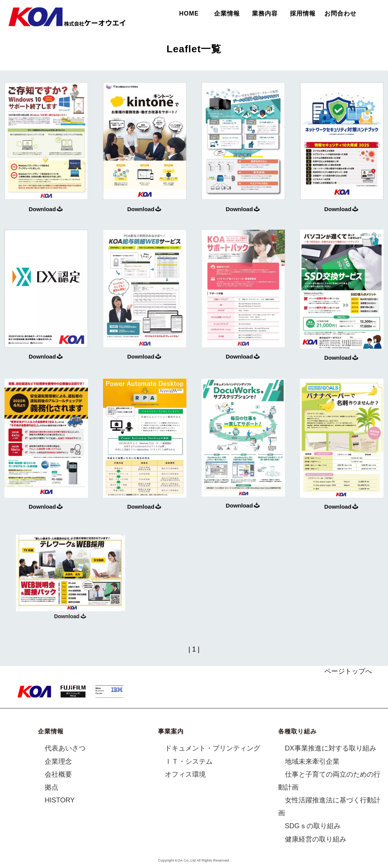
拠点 (52, 787)
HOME (189, 13)
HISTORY (60, 801)
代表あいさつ (65, 749)
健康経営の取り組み (316, 839)
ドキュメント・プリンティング (213, 749)
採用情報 (303, 13)
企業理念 (58, 761)
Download (46, 209)
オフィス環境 (185, 774)
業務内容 (265, 13)
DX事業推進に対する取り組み (331, 749)
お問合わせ (340, 13)
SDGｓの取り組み (313, 826)
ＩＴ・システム (189, 761)
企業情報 (227, 13)
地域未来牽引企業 (312, 761)
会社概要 (58, 774)
